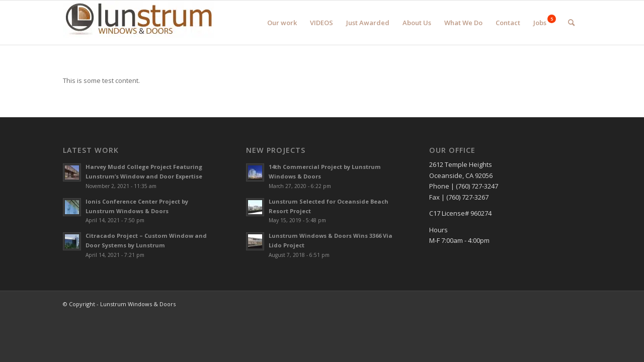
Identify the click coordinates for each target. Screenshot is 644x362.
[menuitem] (282, 23)
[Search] (571, 23)
